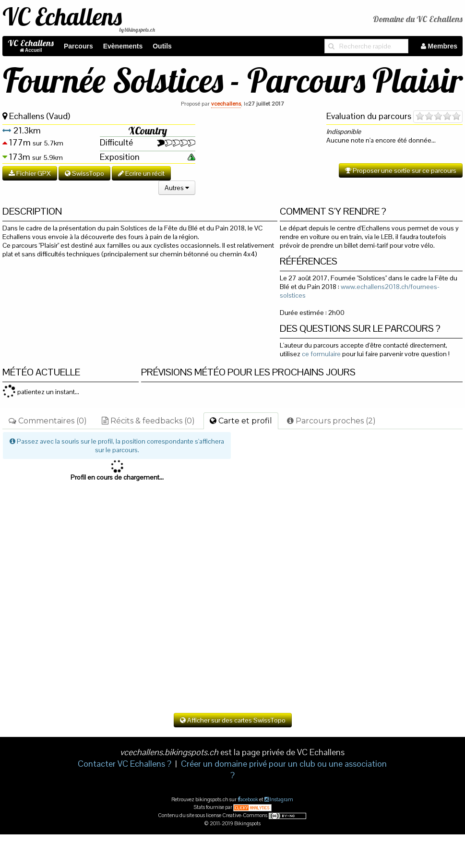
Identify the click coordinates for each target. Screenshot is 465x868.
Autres (177, 188)
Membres (439, 46)
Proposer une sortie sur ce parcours (401, 170)
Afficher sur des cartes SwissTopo (233, 720)
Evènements (123, 46)
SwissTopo (84, 173)
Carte (241, 421)
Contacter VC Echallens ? (125, 764)
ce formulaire (321, 354)
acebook (249, 799)
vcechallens (226, 104)
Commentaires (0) (48, 421)
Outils (162, 46)
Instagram (281, 799)
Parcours (78, 46)
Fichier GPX (30, 173)
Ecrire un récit (141, 173)
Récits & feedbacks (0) (148, 421)
